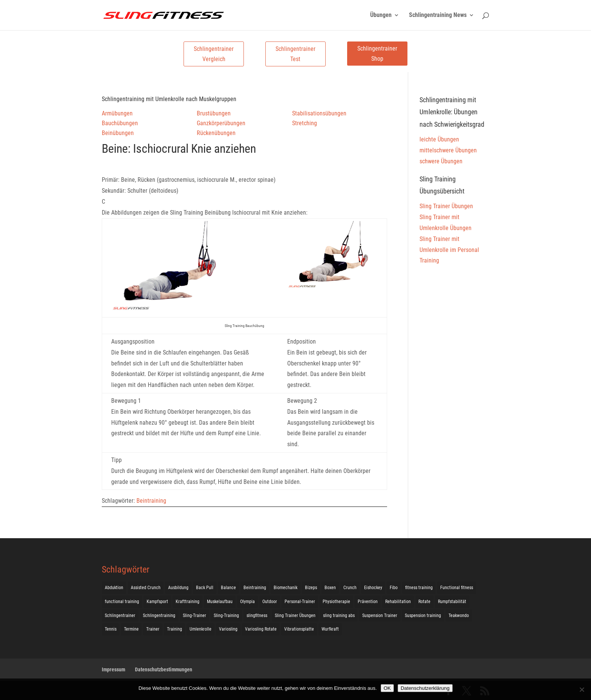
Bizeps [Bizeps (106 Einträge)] (311, 588)
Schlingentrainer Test (295, 54)
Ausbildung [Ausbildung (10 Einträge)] (178, 588)
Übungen (381, 15)
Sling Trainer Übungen (446, 206)
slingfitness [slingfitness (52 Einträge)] (257, 616)
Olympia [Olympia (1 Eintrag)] (247, 602)
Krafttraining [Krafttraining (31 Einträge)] (188, 602)
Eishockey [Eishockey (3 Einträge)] (373, 588)
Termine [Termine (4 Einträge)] (131, 629)
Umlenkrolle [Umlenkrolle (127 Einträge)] (201, 629)
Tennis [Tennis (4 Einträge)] (111, 629)
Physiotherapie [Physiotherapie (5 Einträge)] (336, 602)
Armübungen (117, 113)
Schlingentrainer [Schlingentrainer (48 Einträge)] (120, 616)
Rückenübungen (216, 133)
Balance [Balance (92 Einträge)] (228, 588)
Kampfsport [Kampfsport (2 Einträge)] (157, 602)
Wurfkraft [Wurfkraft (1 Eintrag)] (330, 629)
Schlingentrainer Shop (377, 54)
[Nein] (582, 689)
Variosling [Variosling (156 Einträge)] (228, 629)
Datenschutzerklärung (425, 688)
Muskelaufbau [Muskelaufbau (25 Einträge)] (220, 602)
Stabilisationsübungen (319, 113)
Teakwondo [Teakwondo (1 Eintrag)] (459, 616)
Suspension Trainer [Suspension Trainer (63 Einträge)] (380, 616)
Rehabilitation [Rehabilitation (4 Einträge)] (398, 602)
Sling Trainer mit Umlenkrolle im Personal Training (449, 250)
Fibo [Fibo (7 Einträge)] (394, 588)
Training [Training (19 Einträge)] (175, 629)
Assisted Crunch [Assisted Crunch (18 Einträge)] (146, 588)
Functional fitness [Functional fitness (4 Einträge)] (457, 588)
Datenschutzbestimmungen (164, 669)
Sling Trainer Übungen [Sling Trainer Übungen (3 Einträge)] (295, 616)
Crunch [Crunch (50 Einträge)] (350, 588)
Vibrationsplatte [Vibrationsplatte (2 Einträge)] (299, 629)
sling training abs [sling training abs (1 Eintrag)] (339, 616)
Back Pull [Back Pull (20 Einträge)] (205, 588)
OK (387, 688)
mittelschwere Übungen (448, 150)
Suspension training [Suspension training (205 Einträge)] (423, 616)
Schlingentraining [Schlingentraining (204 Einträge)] (159, 616)
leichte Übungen (439, 139)
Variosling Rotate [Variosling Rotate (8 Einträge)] (261, 629)
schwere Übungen (441, 161)
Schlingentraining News (438, 15)
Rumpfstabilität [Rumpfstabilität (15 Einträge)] (452, 602)
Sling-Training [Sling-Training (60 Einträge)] (226, 616)
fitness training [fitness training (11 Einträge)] (419, 588)
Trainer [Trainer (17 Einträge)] (153, 629)
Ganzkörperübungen (221, 123)
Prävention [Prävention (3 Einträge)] (368, 602)
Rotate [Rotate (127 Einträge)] (424, 602)
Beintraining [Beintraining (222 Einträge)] (255, 588)
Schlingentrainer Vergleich (214, 54)
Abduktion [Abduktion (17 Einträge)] (114, 588)
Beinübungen (118, 133)
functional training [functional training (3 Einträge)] (122, 602)
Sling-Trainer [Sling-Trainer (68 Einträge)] (194, 616)
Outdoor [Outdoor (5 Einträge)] (270, 602)
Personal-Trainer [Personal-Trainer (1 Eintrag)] (300, 602)
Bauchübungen (120, 123)
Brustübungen (214, 113)
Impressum (113, 669)
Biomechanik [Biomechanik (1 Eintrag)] (286, 588)
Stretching (305, 123)
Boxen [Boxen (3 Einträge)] (330, 588)
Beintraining (151, 501)
